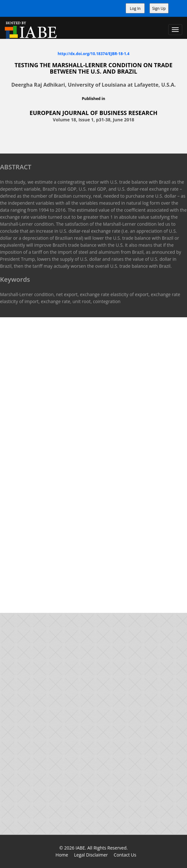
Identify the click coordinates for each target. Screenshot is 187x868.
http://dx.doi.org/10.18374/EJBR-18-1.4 (93, 53)
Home (62, 855)
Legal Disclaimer (91, 855)
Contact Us (125, 855)
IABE (80, 848)
